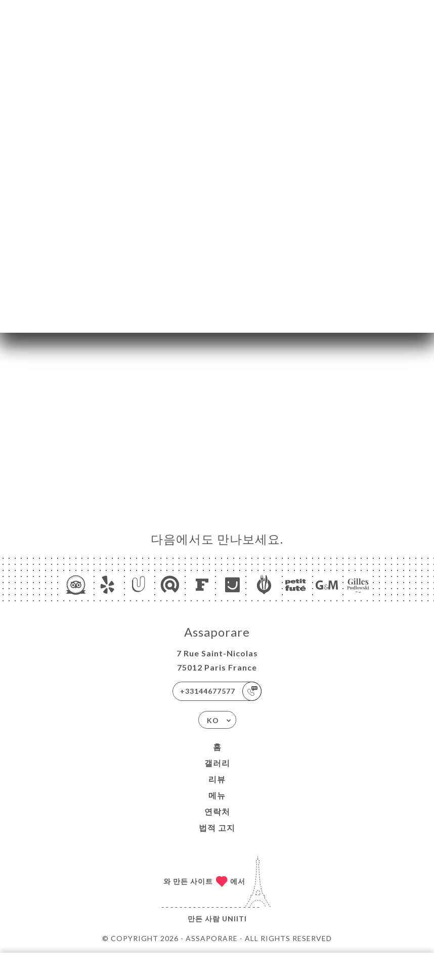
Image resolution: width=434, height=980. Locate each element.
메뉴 (217, 795)
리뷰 (217, 779)
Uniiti (234, 919)
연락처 (217, 811)
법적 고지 (217, 828)
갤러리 (217, 763)
